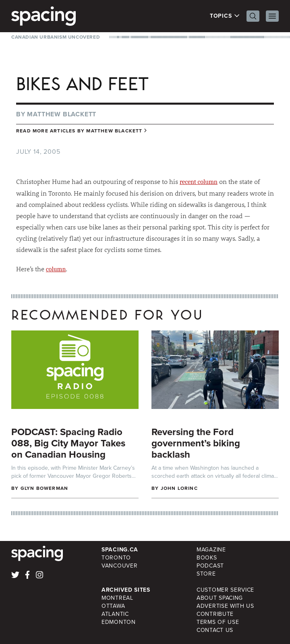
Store (206, 574)
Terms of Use (218, 622)
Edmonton (119, 622)
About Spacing (220, 598)
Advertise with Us (225, 606)
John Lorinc (179, 488)
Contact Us (215, 630)
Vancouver (119, 566)
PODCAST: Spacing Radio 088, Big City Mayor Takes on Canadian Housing (68, 443)
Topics (225, 16)
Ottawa (113, 606)
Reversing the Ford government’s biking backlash (196, 443)
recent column (199, 182)
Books (207, 558)
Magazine (211, 550)
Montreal (117, 598)
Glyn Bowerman (45, 488)
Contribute (215, 614)
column (56, 269)
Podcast (210, 566)
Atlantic (115, 614)
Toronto (116, 558)
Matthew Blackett (62, 114)
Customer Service (225, 590)
